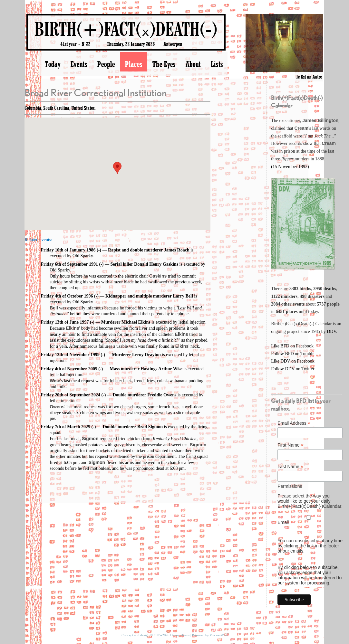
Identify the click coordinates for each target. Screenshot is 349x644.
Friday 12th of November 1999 (70, 355)
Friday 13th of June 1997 (65, 322)
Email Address (294, 423)
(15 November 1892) (290, 167)
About (193, 64)
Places (133, 64)
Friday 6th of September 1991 (69, 264)
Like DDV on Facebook (293, 361)
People (106, 64)
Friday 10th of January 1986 (68, 250)
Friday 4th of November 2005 (69, 369)
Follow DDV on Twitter (293, 369)
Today (52, 64)
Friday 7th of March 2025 (65, 427)
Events (79, 64)
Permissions (290, 486)
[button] (117, 168)
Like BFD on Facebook (292, 346)
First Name (291, 445)
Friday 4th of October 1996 (67, 296)
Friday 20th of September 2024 (70, 395)
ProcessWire (219, 635)
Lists (217, 64)
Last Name (290, 467)
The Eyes (164, 64)
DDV (331, 331)
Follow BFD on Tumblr (292, 354)
